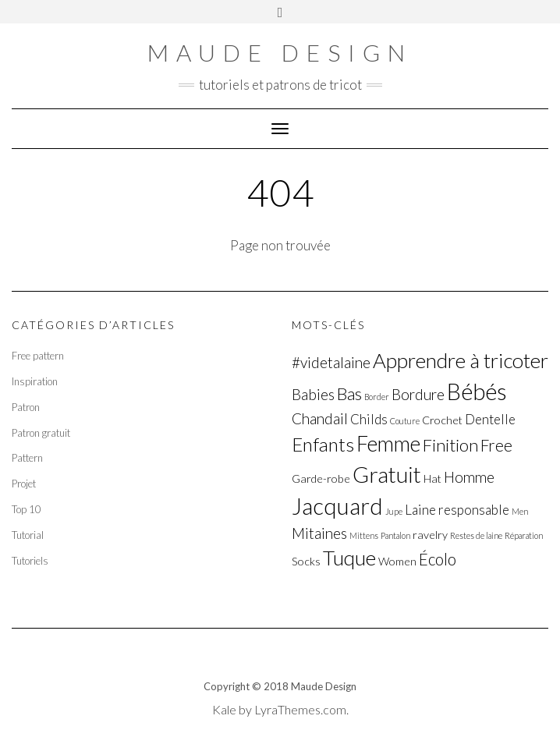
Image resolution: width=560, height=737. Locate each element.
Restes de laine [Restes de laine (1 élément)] (476, 535)
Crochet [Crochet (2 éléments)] (442, 420)
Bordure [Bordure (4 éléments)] (418, 394)
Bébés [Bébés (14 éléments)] (477, 391)
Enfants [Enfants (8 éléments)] (323, 444)
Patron (26, 407)
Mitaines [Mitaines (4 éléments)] (319, 533)
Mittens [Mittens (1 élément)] (364, 535)
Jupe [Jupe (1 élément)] (394, 511)
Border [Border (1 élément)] (377, 397)
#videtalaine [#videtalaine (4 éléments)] (331, 362)
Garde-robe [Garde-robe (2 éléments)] (321, 478)
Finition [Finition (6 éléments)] (450, 445)
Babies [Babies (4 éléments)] (313, 394)
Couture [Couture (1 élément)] (405, 421)
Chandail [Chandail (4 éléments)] (320, 418)
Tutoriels (30, 561)
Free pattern (38, 356)
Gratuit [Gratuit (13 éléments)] (387, 474)
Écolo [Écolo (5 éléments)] (438, 559)
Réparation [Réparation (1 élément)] (524, 535)
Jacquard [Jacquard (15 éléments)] (337, 506)
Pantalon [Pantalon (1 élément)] (395, 535)
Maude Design (280, 52)
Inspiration (35, 381)
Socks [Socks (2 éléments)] (306, 561)
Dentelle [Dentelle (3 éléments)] (490, 419)
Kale (224, 709)
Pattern (27, 458)
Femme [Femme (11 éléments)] (388, 444)
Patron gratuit (41, 433)
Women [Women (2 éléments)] (397, 561)
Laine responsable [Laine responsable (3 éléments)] (457, 510)
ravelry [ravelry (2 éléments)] (430, 535)
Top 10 (27, 509)
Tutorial (28, 535)
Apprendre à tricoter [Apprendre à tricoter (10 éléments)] (461, 360)
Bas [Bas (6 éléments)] (349, 393)
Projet (24, 484)
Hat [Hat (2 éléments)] (432, 478)
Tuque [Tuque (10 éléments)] (349, 558)
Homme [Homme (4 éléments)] (469, 477)
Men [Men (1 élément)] (520, 511)
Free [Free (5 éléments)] (496, 445)
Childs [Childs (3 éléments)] (369, 419)
